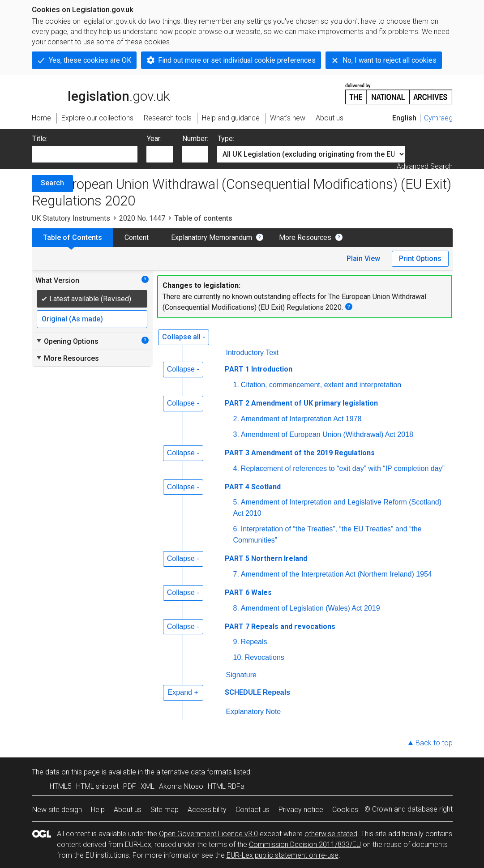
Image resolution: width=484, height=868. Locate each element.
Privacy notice (301, 810)
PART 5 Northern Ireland (266, 558)
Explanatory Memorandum (212, 237)
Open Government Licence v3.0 (208, 834)
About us (128, 810)
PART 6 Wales (248, 592)
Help (98, 810)
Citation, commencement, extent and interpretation (321, 385)
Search (52, 183)
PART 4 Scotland (253, 487)
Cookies (345, 810)
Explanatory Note (254, 712)
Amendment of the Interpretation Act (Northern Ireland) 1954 (336, 574)
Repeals (254, 642)
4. (236, 468)
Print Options (420, 259)
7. (236, 574)
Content (137, 237)
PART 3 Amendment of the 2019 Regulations (300, 453)
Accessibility (207, 810)
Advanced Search (425, 166)
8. (236, 608)
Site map (165, 810)
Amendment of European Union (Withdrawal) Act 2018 (327, 434)
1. (236, 385)
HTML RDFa (226, 786)
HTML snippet (97, 786)
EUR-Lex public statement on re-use (283, 855)
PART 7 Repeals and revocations (280, 626)
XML (148, 786)
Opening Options (67, 341)
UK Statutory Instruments (71, 218)
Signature (242, 675)
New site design (57, 810)
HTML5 (61, 786)
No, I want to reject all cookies (390, 60)
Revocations (265, 657)
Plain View (363, 259)
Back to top (434, 743)
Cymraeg (438, 118)
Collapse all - (184, 337)
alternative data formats (194, 772)
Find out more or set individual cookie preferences (237, 60)
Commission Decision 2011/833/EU (305, 844)
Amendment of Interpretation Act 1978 (301, 419)
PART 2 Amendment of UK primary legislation (301, 403)
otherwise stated (331, 834)
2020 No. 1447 (142, 218)
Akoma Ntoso (181, 786)
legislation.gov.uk (101, 93)
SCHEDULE (243, 692)
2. (236, 419)
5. (236, 502)
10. (238, 657)
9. (236, 642)
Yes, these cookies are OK (90, 60)
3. (236, 434)
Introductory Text (253, 353)
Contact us (253, 810)
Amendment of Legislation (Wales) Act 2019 (311, 608)
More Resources (305, 237)
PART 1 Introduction (259, 369)
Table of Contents (73, 237)
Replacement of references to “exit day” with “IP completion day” (343, 468)
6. (236, 529)
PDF (130, 786)
